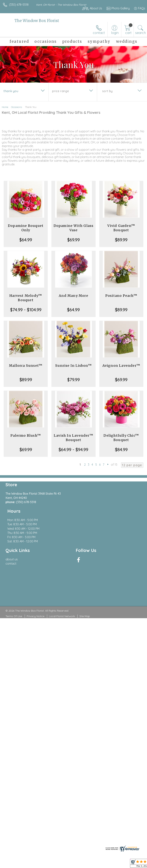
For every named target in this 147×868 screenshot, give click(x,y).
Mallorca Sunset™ (26, 366)
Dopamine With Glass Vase (74, 228)
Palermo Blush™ (26, 435)
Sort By (107, 91)
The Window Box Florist (37, 21)
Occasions (16, 107)
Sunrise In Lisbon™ (73, 366)
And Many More (73, 296)
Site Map (85, 599)
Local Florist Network (62, 599)
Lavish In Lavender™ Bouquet (73, 438)
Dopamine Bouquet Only (26, 228)
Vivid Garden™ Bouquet (121, 228)
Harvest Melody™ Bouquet (26, 298)
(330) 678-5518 (19, 5)
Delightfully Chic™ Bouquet (121, 438)
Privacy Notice (36, 599)
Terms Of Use (14, 599)
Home (5, 107)
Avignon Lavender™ (121, 366)
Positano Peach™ (121, 296)
